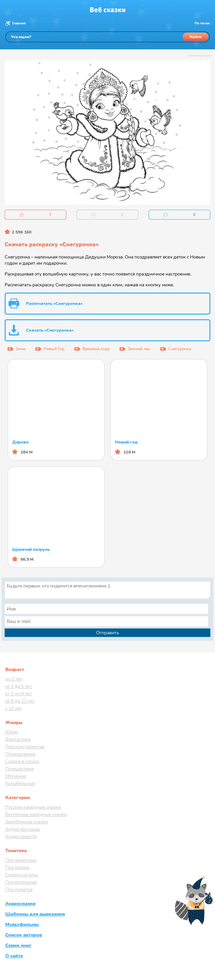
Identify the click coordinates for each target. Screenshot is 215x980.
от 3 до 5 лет (19, 686)
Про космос (17, 867)
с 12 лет (14, 708)
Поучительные (21, 882)
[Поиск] (107, 37)
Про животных (21, 860)
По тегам (202, 23)
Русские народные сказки (33, 807)
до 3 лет (14, 679)
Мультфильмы (22, 924)
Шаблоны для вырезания (35, 914)
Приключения (20, 754)
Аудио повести (21, 836)
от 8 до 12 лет (20, 701)
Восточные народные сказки (36, 814)
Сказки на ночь (22, 875)
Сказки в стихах (22, 761)
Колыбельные (20, 783)
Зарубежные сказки (27, 822)
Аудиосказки (20, 904)
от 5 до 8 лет (19, 694)
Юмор (12, 732)
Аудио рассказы (23, 829)
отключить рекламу (199, 56)
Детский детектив (25, 747)
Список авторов (24, 935)
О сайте (14, 956)
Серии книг (18, 945)
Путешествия (19, 769)
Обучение (16, 776)
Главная (19, 23)
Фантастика (18, 739)
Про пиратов (19, 889)
